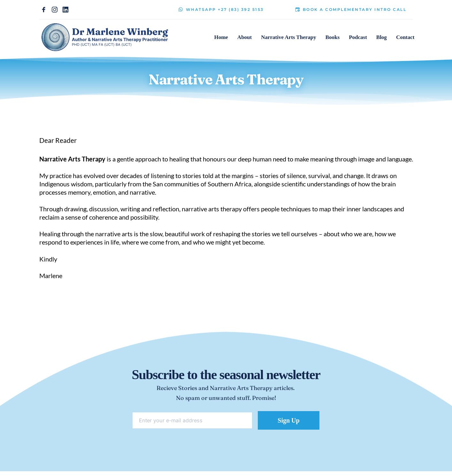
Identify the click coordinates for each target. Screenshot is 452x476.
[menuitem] (221, 37)
